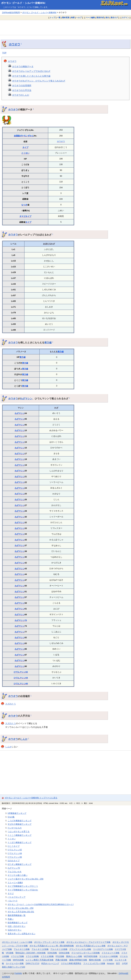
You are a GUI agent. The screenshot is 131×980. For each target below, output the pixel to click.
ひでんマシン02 (21, 672)
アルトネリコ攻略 (22, 949)
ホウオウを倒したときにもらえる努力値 (31, 76)
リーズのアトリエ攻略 (103, 949)
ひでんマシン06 (21, 684)
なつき (24, 205)
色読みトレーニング (50, 963)
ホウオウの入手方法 (22, 90)
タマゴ (22, 216)
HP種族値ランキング (17, 813)
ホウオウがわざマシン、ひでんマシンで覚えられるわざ (39, 81)
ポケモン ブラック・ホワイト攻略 (49, 942)
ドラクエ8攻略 (32, 956)
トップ (52, 18)
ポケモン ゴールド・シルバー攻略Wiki (23, 3)
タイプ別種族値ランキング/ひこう (23, 886)
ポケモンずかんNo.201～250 (21, 908)
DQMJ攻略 (52, 953)
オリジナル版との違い (18, 875)
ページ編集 (90, 18)
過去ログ (114, 18)
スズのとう (11, 704)
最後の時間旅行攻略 (78, 960)
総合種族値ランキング (18, 923)
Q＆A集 (11, 817)
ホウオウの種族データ (23, 66)
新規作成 (100, 18)
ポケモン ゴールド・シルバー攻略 (17, 942)
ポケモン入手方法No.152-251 (21, 912)
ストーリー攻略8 (15, 883)
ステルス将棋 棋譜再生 (71, 963)
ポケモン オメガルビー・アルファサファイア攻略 (89, 942)
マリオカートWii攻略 (109, 956)
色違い (11, 919)
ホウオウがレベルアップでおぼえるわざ (31, 71)
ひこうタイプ (14, 846)
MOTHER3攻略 (91, 956)
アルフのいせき (15, 872)
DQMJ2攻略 (64, 953)
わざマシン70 (21, 620)
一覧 (59, 18)
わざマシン (26, 399)
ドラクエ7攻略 (17, 956)
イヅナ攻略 (108, 960)
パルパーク (13, 901)
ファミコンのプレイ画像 (94, 963)
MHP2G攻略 (18, 960)
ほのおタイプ (14, 861)
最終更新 (66, 18)
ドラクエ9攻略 (47, 956)
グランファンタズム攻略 (80, 949)
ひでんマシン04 (21, 678)
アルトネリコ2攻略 (40, 949)
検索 (73, 18)
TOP (4, 53)
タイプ (25, 147)
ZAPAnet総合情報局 (11, 12)
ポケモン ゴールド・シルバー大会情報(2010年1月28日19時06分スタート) (41, 904)
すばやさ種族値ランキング (20, 824)
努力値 (48, 343)
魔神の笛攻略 (95, 960)
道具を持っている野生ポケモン (22, 934)
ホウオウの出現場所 (22, 85)
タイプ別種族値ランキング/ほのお (23, 890)
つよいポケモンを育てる (19, 832)
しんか (24, 739)
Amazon (111, 963)
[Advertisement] (65, 28)
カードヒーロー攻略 (15, 963)
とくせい (25, 153)
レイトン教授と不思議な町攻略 (40, 960)
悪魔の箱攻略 (61, 960)
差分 (107, 18)
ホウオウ (14, 44)
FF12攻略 (60, 956)
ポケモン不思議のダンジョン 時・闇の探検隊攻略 (52, 946)
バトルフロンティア (17, 897)
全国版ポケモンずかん (24, 136)
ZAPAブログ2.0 (32, 963)
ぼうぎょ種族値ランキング (20, 864)
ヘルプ (79, 18)
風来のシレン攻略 (74, 956)
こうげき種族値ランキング (20, 821)
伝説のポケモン (15, 930)
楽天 (118, 963)
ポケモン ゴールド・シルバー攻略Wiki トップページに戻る (31, 798)
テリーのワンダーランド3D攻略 (86, 953)
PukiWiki (18, 973)
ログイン (125, 18)
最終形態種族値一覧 (17, 915)
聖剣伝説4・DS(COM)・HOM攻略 (31, 953)
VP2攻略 (10, 953)
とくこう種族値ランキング (20, 835)
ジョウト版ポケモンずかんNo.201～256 (25, 879)
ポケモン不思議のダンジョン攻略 (91, 946)
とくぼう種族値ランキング (20, 842)
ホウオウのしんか (21, 95)
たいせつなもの (15, 828)
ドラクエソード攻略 (110, 953)
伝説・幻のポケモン (17, 926)
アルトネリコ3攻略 (59, 949)
